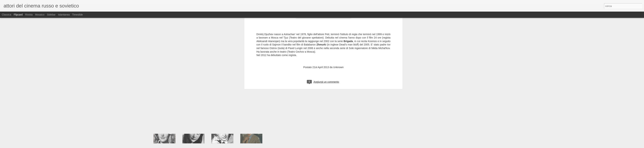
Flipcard (18, 15)
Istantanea (64, 15)
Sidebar (51, 15)
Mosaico (40, 15)
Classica (7, 15)
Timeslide (77, 15)
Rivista (29, 15)
